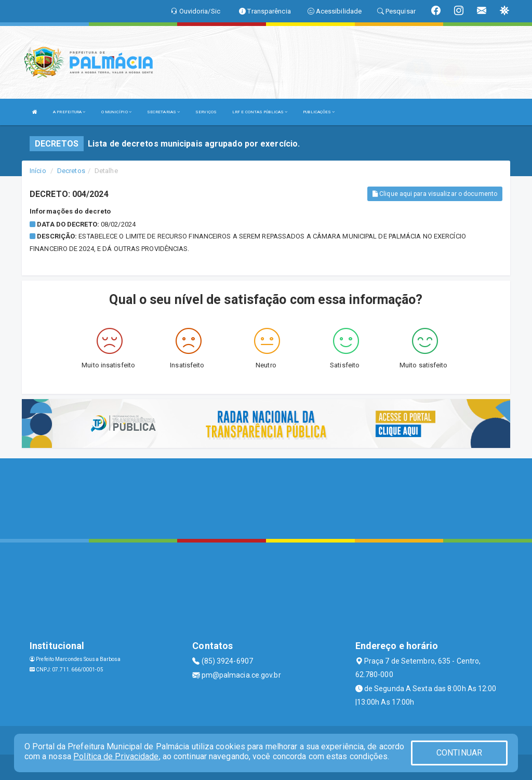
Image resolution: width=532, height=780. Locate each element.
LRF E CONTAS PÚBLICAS (260, 112)
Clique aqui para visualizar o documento (435, 194)
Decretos (71, 171)
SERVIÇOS (206, 112)
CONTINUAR (459, 753)
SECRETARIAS (163, 112)
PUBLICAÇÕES (319, 112)
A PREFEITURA (69, 112)
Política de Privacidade (116, 756)
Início (38, 171)
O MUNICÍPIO (116, 112)
